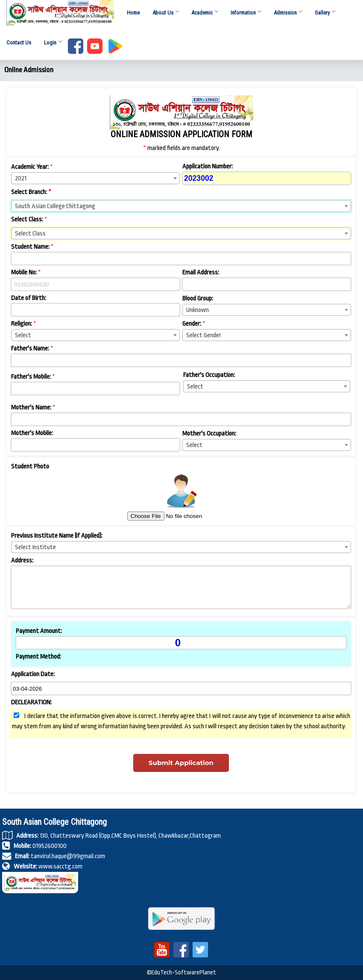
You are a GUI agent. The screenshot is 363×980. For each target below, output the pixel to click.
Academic (205, 14)
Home (133, 14)
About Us (165, 14)
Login (53, 44)
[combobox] (95, 178)
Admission (288, 14)
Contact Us (19, 44)
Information (246, 14)
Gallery (325, 14)
